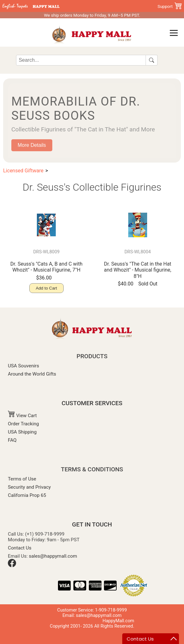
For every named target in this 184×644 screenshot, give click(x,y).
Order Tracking (23, 424)
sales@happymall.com (53, 556)
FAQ (12, 440)
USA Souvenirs (23, 366)
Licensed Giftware (23, 171)
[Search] (81, 60)
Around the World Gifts (32, 374)
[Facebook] (12, 566)
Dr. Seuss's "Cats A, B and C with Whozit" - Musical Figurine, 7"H (46, 267)
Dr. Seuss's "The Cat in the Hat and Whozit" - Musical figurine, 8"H (138, 270)
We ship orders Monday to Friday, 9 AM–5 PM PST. (92, 15)
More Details (32, 145)
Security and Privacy (29, 487)
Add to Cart (46, 288)
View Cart (22, 416)
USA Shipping (22, 432)
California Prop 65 (27, 495)
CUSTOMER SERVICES (92, 403)
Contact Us (20, 548)
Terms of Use (22, 479)
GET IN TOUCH (92, 524)
